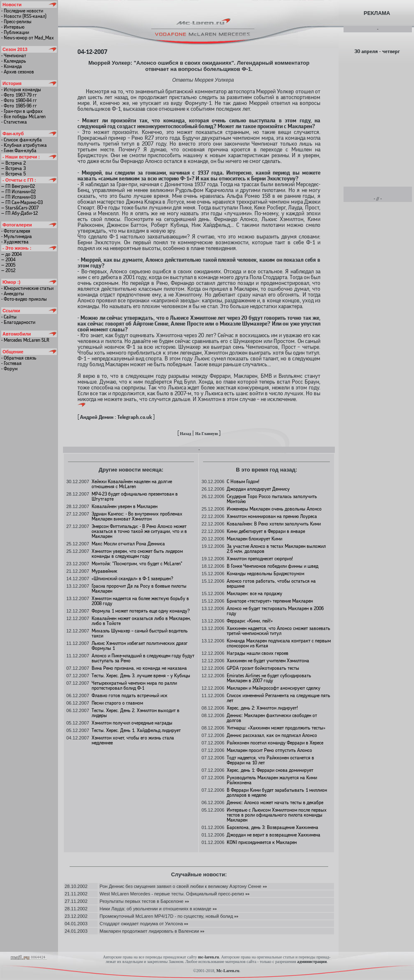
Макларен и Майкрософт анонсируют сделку (274, 688)
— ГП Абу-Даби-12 (19, 213)
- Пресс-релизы (16, 22)
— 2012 (8, 270)
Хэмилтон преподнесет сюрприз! (260, 559)
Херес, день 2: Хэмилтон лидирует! (262, 708)
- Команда (12, 66)
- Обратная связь (19, 358)
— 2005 (8, 265)
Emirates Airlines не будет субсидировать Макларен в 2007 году (269, 678)
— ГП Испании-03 (18, 197)
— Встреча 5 (13, 174)
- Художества (15, 242)
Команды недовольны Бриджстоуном (265, 574)
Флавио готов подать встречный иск (130, 695)
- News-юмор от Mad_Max (28, 38)
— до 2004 (11, 254)
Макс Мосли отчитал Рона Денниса (128, 544)
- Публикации (15, 32)
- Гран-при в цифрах (22, 111)
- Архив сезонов (18, 72)
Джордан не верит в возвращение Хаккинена (274, 835)
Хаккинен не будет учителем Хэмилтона (268, 661)
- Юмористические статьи (27, 288)
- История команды (21, 90)
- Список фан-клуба (22, 140)
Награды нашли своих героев (258, 653)
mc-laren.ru (209, 957)
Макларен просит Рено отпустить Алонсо (269, 750)
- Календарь (14, 61)
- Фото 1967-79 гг (19, 95)
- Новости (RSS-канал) (24, 16)
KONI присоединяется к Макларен (262, 842)
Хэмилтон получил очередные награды (132, 723)
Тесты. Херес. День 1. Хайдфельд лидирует (136, 730)
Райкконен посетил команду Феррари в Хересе (275, 743)
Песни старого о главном (117, 703)
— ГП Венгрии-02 (18, 186)
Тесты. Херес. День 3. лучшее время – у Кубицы (141, 676)
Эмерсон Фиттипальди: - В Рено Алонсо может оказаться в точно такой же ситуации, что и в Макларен (139, 531)
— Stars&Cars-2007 (20, 208)
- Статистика (14, 122)
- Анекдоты (13, 294)
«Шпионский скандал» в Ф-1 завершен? (132, 579)
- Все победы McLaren (23, 117)
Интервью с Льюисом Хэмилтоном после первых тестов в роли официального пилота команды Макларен (277, 815)
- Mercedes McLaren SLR (25, 340)
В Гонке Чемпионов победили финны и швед (272, 566)
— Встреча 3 (13, 168)
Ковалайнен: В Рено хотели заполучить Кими (274, 524)
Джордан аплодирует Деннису (258, 489)
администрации (312, 962)
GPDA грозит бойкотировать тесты (263, 668)
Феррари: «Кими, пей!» (250, 621)
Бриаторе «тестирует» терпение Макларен (270, 601)
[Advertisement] (377, 120)
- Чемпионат (14, 56)
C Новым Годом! (243, 481)
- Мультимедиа (17, 236)
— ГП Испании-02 (18, 192)
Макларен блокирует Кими (254, 539)
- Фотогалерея (16, 231)
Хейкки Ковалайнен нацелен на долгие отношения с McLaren (132, 484)
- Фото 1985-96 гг (19, 106)
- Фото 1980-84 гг (19, 100)
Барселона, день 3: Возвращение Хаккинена (272, 827)
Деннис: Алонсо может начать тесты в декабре (275, 802)
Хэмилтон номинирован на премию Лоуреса (272, 516)
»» (264, 886)
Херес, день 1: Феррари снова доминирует (270, 770)
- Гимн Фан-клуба (19, 151)
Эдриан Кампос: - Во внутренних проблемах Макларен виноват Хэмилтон (137, 516)
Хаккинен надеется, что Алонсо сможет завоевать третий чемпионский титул (278, 631)
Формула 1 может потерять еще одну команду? (141, 611)
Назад (185, 434)
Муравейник (104, 571)
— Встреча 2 (13, 163)
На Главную (207, 434)
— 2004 (8, 260)
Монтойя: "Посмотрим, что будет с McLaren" (137, 564)
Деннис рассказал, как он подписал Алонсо (272, 735)
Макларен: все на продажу (254, 593)
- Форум (9, 369)
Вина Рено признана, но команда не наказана (139, 668)
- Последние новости (22, 11)
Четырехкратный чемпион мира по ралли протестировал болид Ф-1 (134, 686)
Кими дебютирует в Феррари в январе (266, 531)
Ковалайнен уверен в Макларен (125, 506)
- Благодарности (18, 322)
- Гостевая (11, 363)
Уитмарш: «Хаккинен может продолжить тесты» (276, 728)
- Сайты (9, 317)
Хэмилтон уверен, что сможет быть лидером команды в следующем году (137, 554)
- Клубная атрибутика (24, 145)
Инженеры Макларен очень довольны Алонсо (274, 509)
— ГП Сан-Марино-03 (22, 202)
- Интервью (13, 27)
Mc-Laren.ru (228, 971)
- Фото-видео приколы (24, 299)
